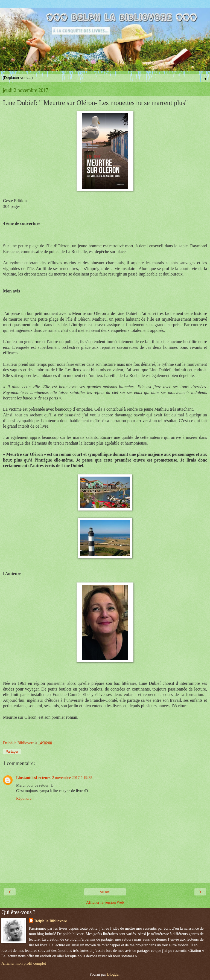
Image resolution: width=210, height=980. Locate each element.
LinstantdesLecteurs (33, 778)
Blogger (113, 974)
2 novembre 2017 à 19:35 (72, 778)
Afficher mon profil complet (24, 963)
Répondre (24, 798)
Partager (12, 752)
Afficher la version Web (105, 902)
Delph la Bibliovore (51, 921)
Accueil (105, 892)
